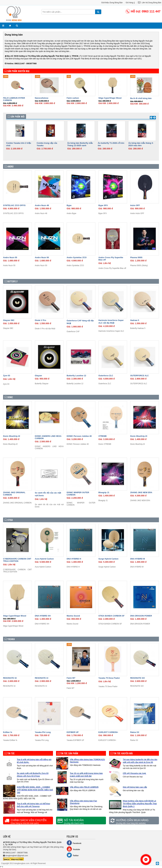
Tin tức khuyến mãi (122, 753)
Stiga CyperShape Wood (110, 98)
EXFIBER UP (73, 732)
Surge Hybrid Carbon (108, 559)
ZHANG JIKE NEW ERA (141, 492)
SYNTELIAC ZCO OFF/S (14, 205)
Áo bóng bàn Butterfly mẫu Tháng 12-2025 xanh (80, 144)
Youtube (73, 849)
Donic (9, 397)
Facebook (74, 843)
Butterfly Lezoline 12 (76, 376)
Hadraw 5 (135, 320)
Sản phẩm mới (16, 117)
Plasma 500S (136, 257)
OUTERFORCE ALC (139, 376)
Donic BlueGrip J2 (12, 436)
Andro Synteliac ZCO (77, 257)
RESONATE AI (42, 678)
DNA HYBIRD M (138, 559)
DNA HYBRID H (74, 559)
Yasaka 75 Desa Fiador (109, 678)
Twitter (73, 855)
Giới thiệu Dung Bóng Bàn (112, 3)
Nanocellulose (42, 98)
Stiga (9, 520)
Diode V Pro (41, 320)
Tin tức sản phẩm (68, 753)
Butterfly (11, 281)
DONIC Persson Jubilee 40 (79, 436)
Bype (69, 205)
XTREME (103, 436)
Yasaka (10, 639)
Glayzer (39, 376)
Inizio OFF (135, 205)
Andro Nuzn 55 (10, 257)
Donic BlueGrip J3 (139, 436)
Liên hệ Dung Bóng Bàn (150, 3)
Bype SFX (103, 205)
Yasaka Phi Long (43, 732)
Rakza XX (135, 732)
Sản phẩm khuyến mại (17, 71)
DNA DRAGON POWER (141, 616)
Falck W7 (71, 678)
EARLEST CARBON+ (108, 732)
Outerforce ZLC (106, 376)
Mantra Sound (73, 616)
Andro (9, 166)
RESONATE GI (10, 678)
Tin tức (10, 753)
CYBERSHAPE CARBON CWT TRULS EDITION (17, 560)
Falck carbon (73, 98)
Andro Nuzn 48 (42, 205)
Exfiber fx (8, 732)
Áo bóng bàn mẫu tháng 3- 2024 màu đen (141, 144)
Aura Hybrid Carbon (44, 559)
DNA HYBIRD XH (43, 616)
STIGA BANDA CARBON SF (111, 616)
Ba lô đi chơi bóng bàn (141, 98)
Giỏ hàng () (130, 3)
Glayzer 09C (9, 320)
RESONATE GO (137, 678)
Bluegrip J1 (104, 492)
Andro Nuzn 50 (42, 257)
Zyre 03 (7, 376)
